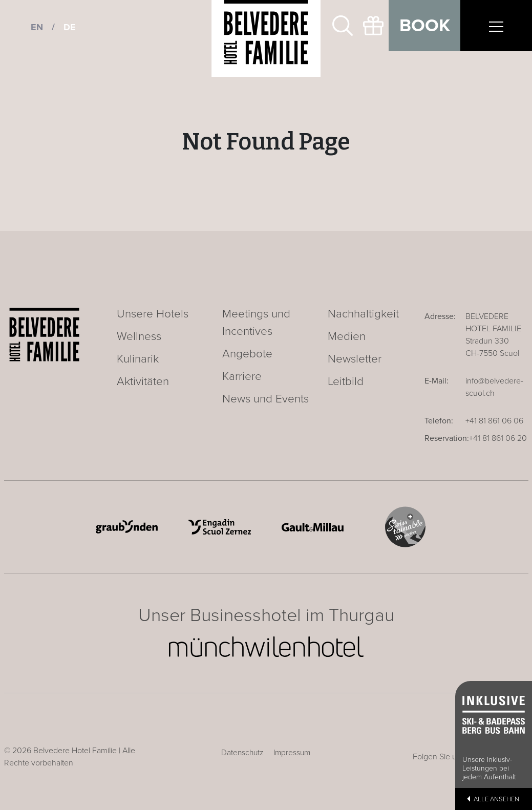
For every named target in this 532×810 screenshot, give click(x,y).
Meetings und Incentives (256, 322)
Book (425, 26)
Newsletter (355, 359)
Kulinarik (138, 359)
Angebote (247, 354)
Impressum (292, 753)
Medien (347, 336)
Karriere (242, 376)
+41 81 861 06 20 (498, 438)
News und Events (265, 399)
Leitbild (346, 381)
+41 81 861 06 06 (494, 421)
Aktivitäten (143, 381)
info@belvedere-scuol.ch (494, 387)
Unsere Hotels (153, 314)
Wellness (139, 336)
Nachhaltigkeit (363, 314)
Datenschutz (242, 753)
